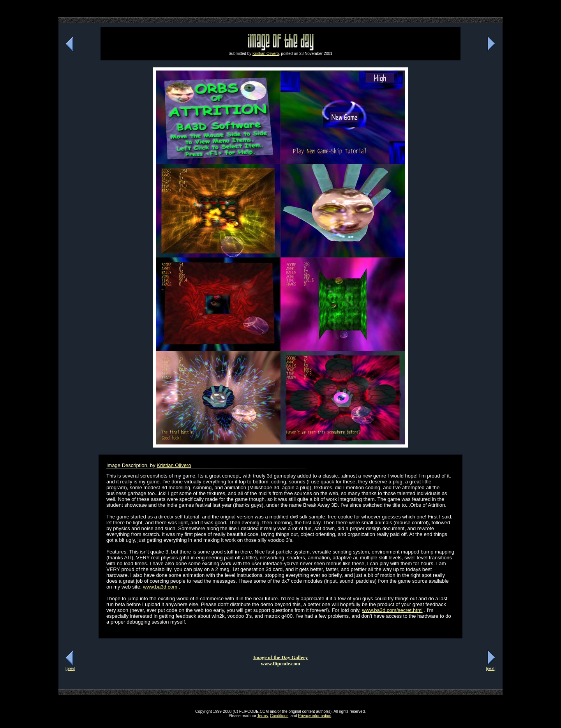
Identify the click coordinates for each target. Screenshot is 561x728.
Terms (262, 716)
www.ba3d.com (160, 587)
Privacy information (315, 716)
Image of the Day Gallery (280, 657)
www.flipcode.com (280, 664)
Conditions (279, 716)
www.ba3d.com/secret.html (392, 610)
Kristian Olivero (266, 54)
